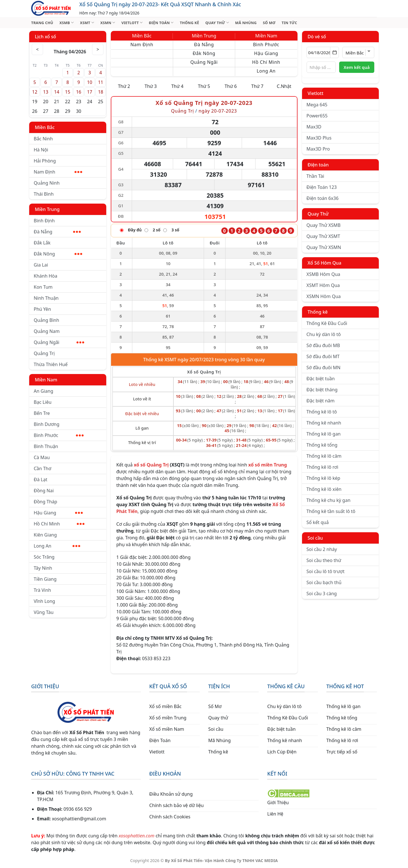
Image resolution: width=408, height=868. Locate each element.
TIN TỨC (289, 23)
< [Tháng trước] (37, 49)
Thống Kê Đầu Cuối (327, 323)
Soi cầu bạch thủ (324, 582)
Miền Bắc (45, 127)
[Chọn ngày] (323, 52)
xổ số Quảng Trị (151, 465)
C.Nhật (284, 86)
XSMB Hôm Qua (323, 274)
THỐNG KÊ (190, 23)
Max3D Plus (319, 138)
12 (35, 92)
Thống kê (318, 312)
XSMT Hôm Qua (323, 285)
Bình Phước (59, 435)
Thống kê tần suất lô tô (331, 511)
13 (46, 92)
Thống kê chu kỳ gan (329, 500)
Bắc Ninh (43, 139)
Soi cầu (315, 538)
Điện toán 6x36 (323, 198)
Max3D (314, 127)
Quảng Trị (44, 353)
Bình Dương (47, 424)
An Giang (43, 391)
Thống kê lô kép (323, 478)
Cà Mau (42, 457)
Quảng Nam (47, 331)
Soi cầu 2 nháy (322, 549)
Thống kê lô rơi (322, 467)
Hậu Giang (58, 513)
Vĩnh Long (44, 601)
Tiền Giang (45, 579)
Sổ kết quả (318, 522)
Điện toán (318, 165)
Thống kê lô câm (324, 456)
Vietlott (316, 93)
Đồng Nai (44, 491)
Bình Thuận (46, 446)
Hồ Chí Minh (59, 524)
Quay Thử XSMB (324, 225)
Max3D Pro (318, 149)
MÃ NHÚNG (246, 23)
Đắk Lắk (42, 243)
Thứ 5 (204, 86)
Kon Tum (43, 287)
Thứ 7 (257, 86)
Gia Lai (41, 265)
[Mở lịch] (334, 52)
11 (101, 82)
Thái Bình (44, 194)
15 (68, 92)
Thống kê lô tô (322, 412)
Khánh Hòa (45, 276)
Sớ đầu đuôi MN (324, 368)
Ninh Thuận (46, 298)
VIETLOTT (132, 23)
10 (90, 82)
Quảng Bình (46, 320)
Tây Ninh (43, 568)
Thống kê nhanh (324, 423)
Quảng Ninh (47, 183)
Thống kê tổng (322, 445)
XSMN (108, 23)
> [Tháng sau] (98, 49)
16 (78, 92)
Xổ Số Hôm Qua (325, 263)
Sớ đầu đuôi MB (323, 345)
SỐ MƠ (269, 23)
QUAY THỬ (217, 23)
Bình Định (44, 221)
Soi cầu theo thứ (324, 560)
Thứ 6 (231, 86)
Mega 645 (317, 105)
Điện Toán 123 (322, 187)
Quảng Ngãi (59, 342)
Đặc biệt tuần (321, 379)
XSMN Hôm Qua (324, 296)
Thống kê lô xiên (324, 489)
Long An (57, 546)
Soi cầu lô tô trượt (326, 571)
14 (57, 92)
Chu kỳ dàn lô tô (324, 334)
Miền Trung (47, 209)
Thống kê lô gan (324, 434)
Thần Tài (315, 176)
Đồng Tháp (45, 502)
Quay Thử (318, 214)
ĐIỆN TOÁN (161, 23)
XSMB (67, 23)
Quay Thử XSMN (324, 247)
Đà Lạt (41, 480)
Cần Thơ (42, 468)
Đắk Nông (58, 254)
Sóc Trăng (44, 557)
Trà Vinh (42, 590)
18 (101, 92)
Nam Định (58, 172)
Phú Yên (42, 309)
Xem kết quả (357, 67)
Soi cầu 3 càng (322, 594)
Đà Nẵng (57, 232)
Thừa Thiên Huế (51, 364)
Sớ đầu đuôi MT (323, 356)
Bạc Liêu (43, 402)
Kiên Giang (45, 535)
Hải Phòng (45, 161)
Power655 (317, 116)
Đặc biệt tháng (322, 390)
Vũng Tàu (44, 612)
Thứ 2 (124, 86)
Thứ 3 (151, 86)
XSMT (87, 23)
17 (90, 92)
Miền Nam (46, 380)
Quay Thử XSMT (323, 236)
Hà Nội (41, 150)
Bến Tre (42, 413)
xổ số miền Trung (267, 465)
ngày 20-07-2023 (218, 111)
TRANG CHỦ (42, 23)
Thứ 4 (177, 86)
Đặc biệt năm (321, 401)
